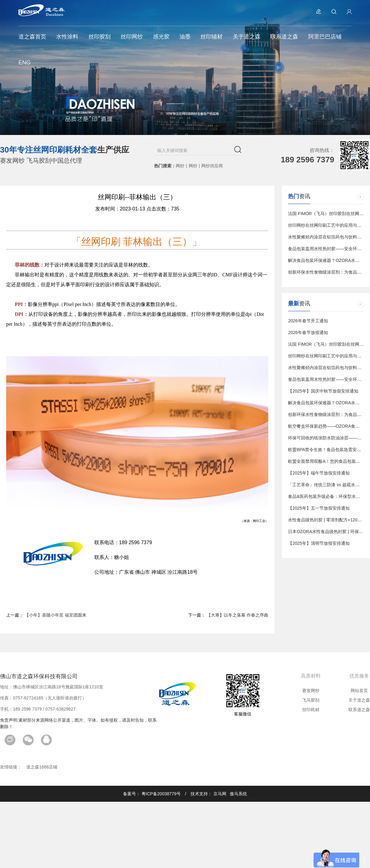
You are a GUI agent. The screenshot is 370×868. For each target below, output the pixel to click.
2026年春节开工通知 (308, 321)
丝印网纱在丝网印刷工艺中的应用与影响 (327, 225)
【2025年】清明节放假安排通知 (319, 543)
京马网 (220, 794)
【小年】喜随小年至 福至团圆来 (55, 615)
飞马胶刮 (311, 700)
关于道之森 (359, 700)
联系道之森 (359, 710)
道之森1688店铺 (42, 767)
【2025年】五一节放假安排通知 (319, 508)
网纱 (180, 166)
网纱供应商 (212, 166)
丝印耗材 (311, 710)
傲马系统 (238, 794)
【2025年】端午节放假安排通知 (319, 473)
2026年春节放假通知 (308, 332)
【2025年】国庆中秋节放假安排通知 (323, 391)
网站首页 (359, 691)
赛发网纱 (311, 691)
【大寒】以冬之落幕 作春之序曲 (237, 615)
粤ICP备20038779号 (161, 794)
